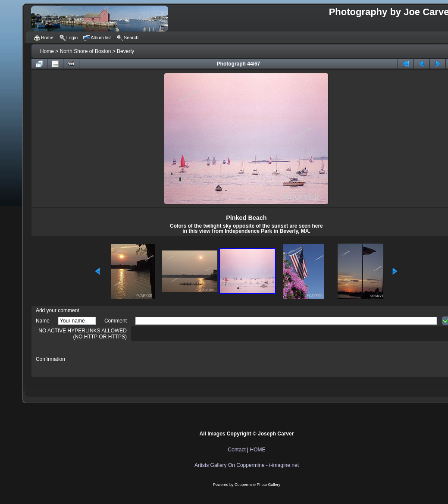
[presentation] (201, 359)
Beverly (125, 51)
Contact (237, 450)
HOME (258, 450)
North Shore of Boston (86, 51)
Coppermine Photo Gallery (257, 485)
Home (47, 51)
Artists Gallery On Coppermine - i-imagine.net (247, 465)
